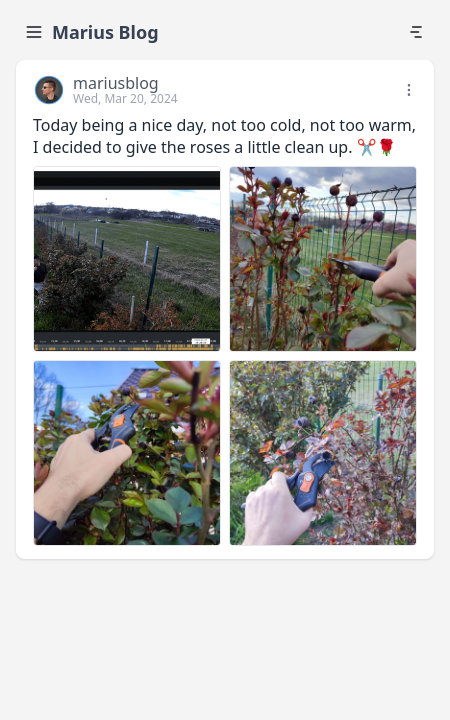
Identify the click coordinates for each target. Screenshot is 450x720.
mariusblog (116, 83)
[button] (411, 90)
